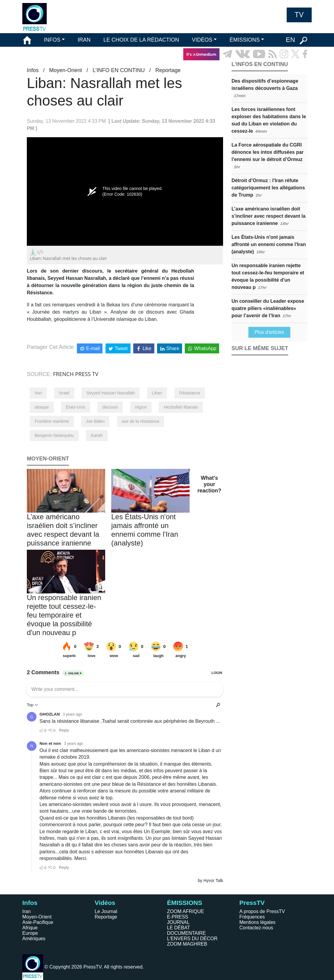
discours (110, 407)
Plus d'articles (269, 332)
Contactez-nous (256, 928)
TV (299, 15)
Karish (97, 435)
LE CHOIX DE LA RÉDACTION (141, 40)
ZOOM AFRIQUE (186, 911)
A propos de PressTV (262, 911)
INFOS (52, 40)
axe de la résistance (141, 421)
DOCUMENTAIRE (186, 933)
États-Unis (76, 407)
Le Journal (106, 911)
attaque (42, 407)
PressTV (252, 903)
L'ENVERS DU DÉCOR (192, 939)
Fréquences (252, 917)
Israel (64, 393)
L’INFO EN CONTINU (119, 70)
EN (290, 40)
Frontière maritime (52, 421)
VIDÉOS (202, 40)
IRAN (84, 40)
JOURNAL (178, 922)
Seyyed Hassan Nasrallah (110, 393)
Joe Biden (95, 421)
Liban (157, 393)
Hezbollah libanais (181, 407)
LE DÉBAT (178, 928)
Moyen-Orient (66, 70)
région (141, 407)
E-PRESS (178, 917)
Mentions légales (257, 922)
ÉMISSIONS (245, 40)
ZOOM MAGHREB (187, 944)
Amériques (34, 939)
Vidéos (105, 903)
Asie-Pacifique (38, 922)
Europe (30, 933)
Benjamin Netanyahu (54, 435)
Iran (38, 393)
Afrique (30, 928)
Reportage (168, 70)
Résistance (190, 393)
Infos (33, 70)
